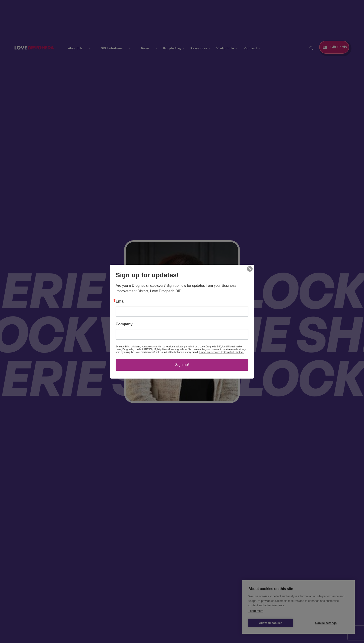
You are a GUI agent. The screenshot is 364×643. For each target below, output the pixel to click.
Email (121, 301)
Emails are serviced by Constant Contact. (221, 352)
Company (124, 324)
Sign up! (182, 365)
